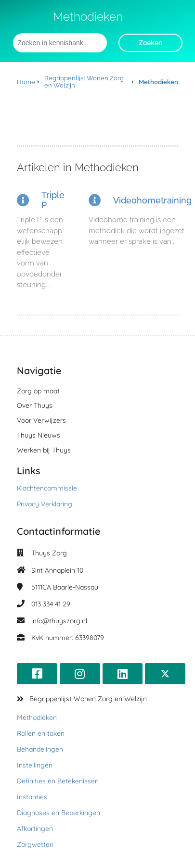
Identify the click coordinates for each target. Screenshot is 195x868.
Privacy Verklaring (45, 504)
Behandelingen (40, 749)
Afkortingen (35, 829)
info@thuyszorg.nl (59, 621)
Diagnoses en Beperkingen (58, 813)
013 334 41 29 (51, 604)
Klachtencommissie (47, 488)
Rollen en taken (41, 733)
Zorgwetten (35, 844)
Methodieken (37, 717)
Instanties (32, 797)
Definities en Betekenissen (58, 781)
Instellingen (35, 765)
